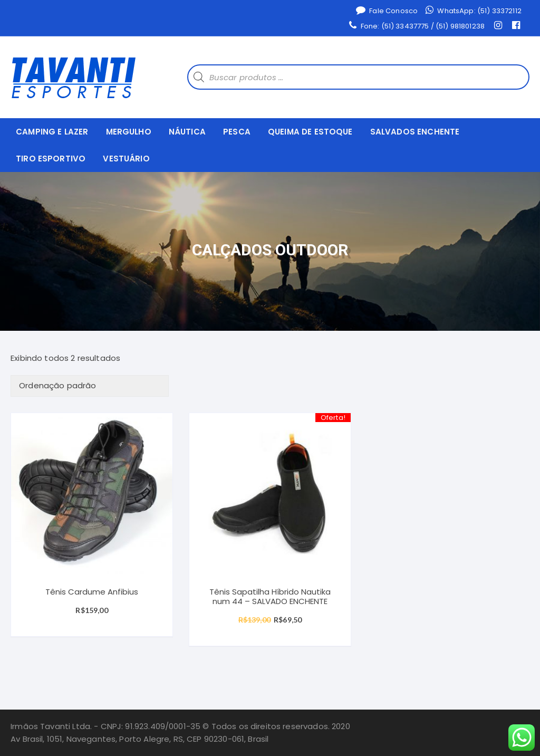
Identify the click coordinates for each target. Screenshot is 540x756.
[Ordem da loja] (90, 386)
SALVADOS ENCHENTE (415, 132)
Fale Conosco (387, 11)
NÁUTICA (187, 132)
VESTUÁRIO (126, 159)
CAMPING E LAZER (52, 132)
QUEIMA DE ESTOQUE (310, 132)
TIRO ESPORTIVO (51, 159)
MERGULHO (129, 132)
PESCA (237, 132)
